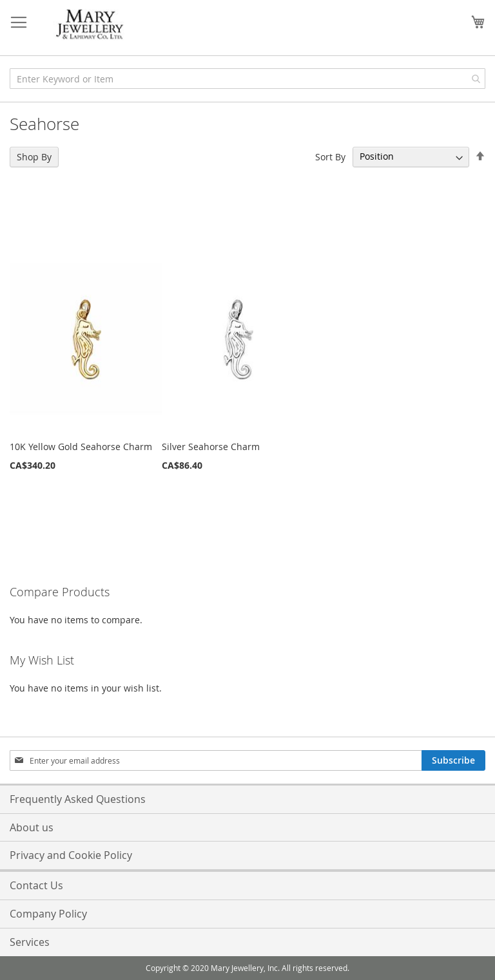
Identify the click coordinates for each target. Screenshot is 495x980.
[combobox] (247, 79)
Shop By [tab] (34, 157)
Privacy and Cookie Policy (71, 855)
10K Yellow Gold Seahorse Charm (81, 447)
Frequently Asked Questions (78, 799)
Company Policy (48, 914)
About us (32, 827)
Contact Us (36, 885)
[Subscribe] (453, 760)
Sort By (330, 156)
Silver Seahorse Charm (211, 447)
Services (30, 942)
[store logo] (90, 25)
